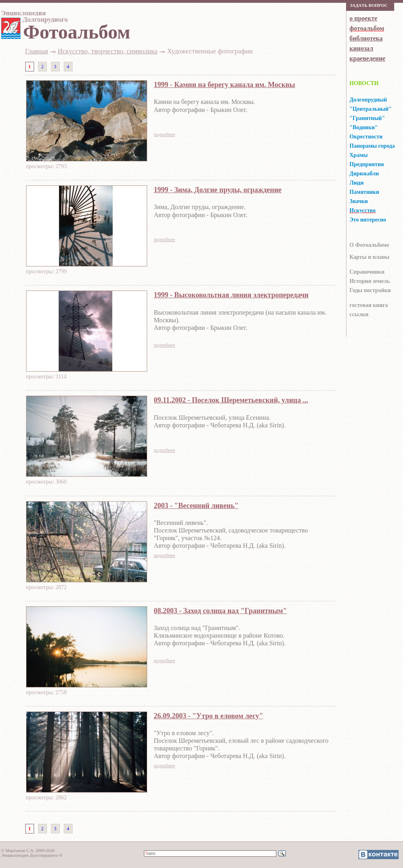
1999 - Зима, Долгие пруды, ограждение (218, 190)
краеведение (368, 58)
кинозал (361, 48)
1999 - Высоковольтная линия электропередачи (231, 295)
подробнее (165, 134)
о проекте (364, 18)
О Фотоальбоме (370, 245)
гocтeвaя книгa (369, 305)
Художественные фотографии (210, 51)
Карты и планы (370, 257)
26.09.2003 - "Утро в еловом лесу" (209, 716)
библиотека (366, 38)
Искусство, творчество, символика (108, 51)
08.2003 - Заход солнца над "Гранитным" (221, 611)
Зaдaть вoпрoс (369, 5)
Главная (37, 51)
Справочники (367, 272)
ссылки (359, 314)
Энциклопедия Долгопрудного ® (32, 855)
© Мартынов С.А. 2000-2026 (28, 850)
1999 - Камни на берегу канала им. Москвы (225, 85)
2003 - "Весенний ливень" (196, 506)
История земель (370, 281)
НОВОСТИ (364, 83)
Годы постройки (370, 290)
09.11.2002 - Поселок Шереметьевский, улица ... (231, 400)
